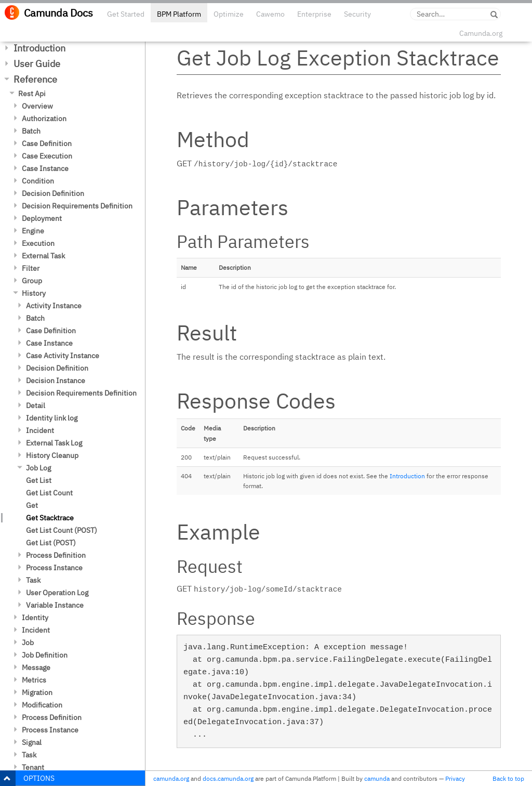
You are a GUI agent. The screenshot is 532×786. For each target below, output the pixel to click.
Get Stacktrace (50, 518)
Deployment (42, 218)
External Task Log (54, 443)
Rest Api (32, 94)
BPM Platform (179, 14)
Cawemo (270, 14)
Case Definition (47, 143)
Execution (38, 243)
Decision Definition (53, 193)
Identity (35, 618)
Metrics (34, 680)
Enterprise (314, 14)
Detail (36, 405)
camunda (377, 778)
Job (28, 643)
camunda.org (171, 778)
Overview (37, 106)
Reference (35, 79)
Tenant (33, 767)
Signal (32, 742)
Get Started (126, 14)
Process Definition (56, 555)
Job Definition (45, 655)
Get (32, 505)
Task (33, 580)
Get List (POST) (51, 543)
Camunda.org (481, 33)
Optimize (229, 14)
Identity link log (52, 418)
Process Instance (54, 568)
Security (357, 14)
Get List (39, 480)
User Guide (37, 64)
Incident (40, 430)
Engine (33, 231)
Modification (42, 705)
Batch (31, 131)
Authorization (44, 119)
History (34, 293)
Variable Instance (55, 605)
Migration (37, 692)
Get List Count (49, 493)
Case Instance (45, 168)
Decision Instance (56, 381)
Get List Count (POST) (62, 530)
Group (32, 281)
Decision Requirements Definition (77, 206)
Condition (38, 181)
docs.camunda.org (228, 778)
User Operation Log (57, 593)
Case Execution (47, 156)
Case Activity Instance (63, 356)
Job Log (38, 468)
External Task (43, 256)
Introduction (39, 48)
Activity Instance (54, 306)
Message (36, 667)
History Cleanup (52, 455)
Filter (31, 268)
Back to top (508, 778)
